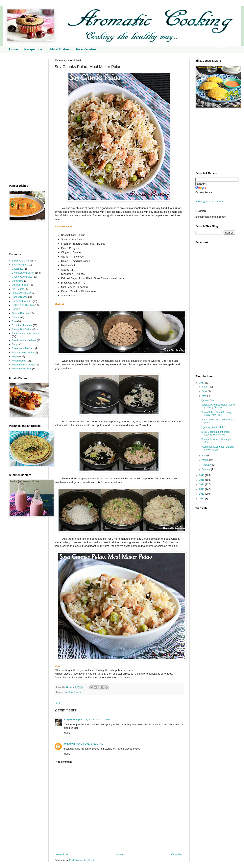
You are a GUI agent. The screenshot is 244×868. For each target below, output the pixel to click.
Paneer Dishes (20, 297)
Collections (18, 281)
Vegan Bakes (19, 361)
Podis (15, 309)
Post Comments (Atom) (81, 860)
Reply (67, 733)
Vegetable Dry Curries (24, 365)
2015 (202, 480)
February (207, 465)
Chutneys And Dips (22, 277)
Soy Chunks (75, 692)
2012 (202, 494)
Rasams (16, 317)
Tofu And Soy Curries (23, 353)
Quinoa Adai (208, 400)
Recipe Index (34, 49)
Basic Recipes (19, 265)
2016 (202, 475)
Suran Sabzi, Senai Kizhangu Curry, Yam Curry (217, 414)
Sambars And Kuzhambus (26, 334)
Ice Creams (18, 289)
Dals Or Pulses (20, 285)
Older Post (177, 855)
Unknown (69, 744)
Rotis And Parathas (22, 325)
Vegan (15, 357)
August (206, 387)
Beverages (18, 269)
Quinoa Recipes (20, 313)
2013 (202, 489)
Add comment (64, 762)
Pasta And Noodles (22, 301)
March (206, 460)
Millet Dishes (60, 49)
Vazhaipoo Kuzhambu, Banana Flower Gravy (218, 448)
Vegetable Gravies (22, 369)
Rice (66, 692)
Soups (15, 344)
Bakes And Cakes (21, 261)
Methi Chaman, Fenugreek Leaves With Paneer (215, 433)
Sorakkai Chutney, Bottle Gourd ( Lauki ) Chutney (218, 406)
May (205, 396)
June (205, 391)
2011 (202, 499)
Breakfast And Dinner (23, 273)
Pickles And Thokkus (23, 305)
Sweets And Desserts (23, 348)
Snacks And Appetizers (24, 340)
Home (13, 49)
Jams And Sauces (21, 293)
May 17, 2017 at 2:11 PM (97, 720)
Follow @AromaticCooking (209, 202)
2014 (202, 484)
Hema (69, 687)
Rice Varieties (86, 49)
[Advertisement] (26, 119)
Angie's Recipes (73, 720)
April (205, 456)
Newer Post (62, 855)
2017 (202, 383)
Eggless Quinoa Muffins (214, 427)
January (207, 469)
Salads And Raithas (22, 329)
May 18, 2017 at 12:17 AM (90, 744)
